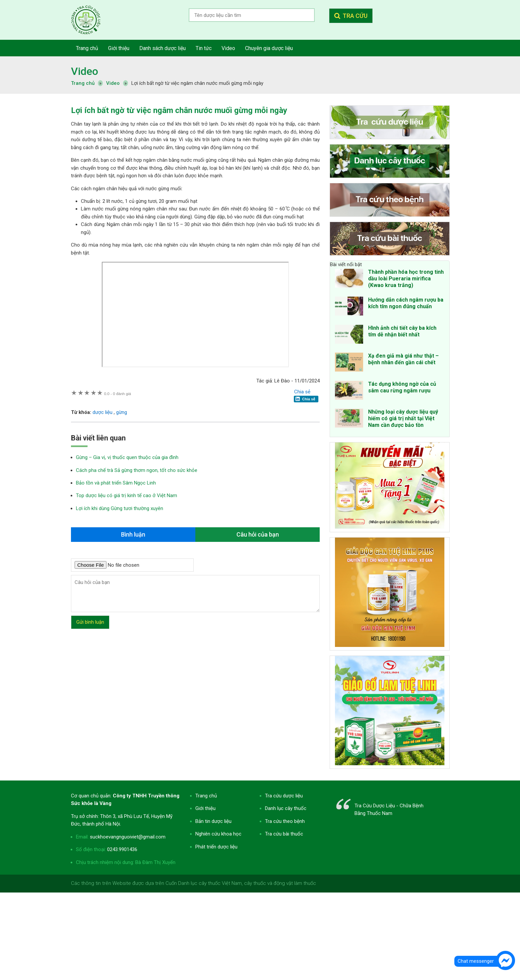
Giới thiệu (205, 808)
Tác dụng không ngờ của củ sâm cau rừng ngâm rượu (402, 387)
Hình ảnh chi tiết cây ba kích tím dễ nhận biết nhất (402, 331)
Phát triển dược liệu (216, 847)
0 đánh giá (118, 394)
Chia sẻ (302, 392)
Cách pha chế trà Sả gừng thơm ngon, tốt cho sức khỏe (137, 470)
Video (85, 71)
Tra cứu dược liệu (91, 20)
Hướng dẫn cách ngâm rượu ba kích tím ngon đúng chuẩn (406, 303)
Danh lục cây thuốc (286, 808)
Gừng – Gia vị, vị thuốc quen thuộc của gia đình (127, 457)
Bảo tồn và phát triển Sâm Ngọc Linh (116, 483)
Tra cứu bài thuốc (284, 834)
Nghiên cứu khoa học (218, 834)
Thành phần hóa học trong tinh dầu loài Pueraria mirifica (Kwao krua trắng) (406, 279)
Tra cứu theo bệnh (285, 821)
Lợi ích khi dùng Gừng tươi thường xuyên (120, 508)
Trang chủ (206, 796)
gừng (122, 412)
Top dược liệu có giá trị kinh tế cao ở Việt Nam (127, 495)
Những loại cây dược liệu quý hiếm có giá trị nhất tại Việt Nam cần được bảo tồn (403, 418)
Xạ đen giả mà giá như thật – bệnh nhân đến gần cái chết (403, 359)
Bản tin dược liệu (213, 821)
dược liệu (102, 412)
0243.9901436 (122, 849)
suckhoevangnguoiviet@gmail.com (128, 837)
